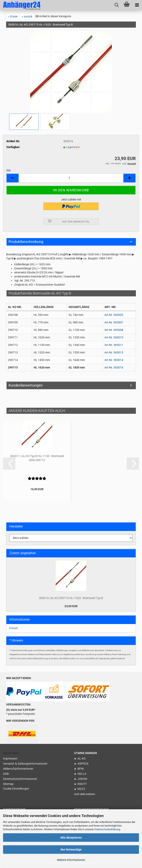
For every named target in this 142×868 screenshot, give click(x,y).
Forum (14, 628)
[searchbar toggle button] (116, 5)
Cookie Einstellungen (16, 789)
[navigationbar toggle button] (137, 5)
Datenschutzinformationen (20, 779)
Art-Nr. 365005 (114, 315)
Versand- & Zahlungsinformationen (25, 764)
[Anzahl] (71, 178)
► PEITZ (80, 789)
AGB (6, 774)
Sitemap (8, 784)
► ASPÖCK (81, 764)
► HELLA (80, 774)
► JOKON (81, 779)
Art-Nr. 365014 (114, 360)
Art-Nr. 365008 (114, 330)
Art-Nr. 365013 (114, 352)
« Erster (13, 16)
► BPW (79, 769)
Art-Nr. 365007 (114, 322)
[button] (12, 178)
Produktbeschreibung (26, 242)
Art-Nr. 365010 (114, 337)
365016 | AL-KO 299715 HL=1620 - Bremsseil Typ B (71, 598)
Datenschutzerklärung (107, 829)
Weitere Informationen (71, 860)
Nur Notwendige (71, 850)
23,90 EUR (71, 606)
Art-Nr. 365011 (114, 345)
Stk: (9, 170)
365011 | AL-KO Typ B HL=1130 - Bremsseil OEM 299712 (37, 458)
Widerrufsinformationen (18, 769)
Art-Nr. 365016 (114, 367)
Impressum (10, 759)
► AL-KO (80, 759)
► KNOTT (80, 784)
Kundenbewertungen (26, 385)
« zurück (27, 16)
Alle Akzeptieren (71, 838)
